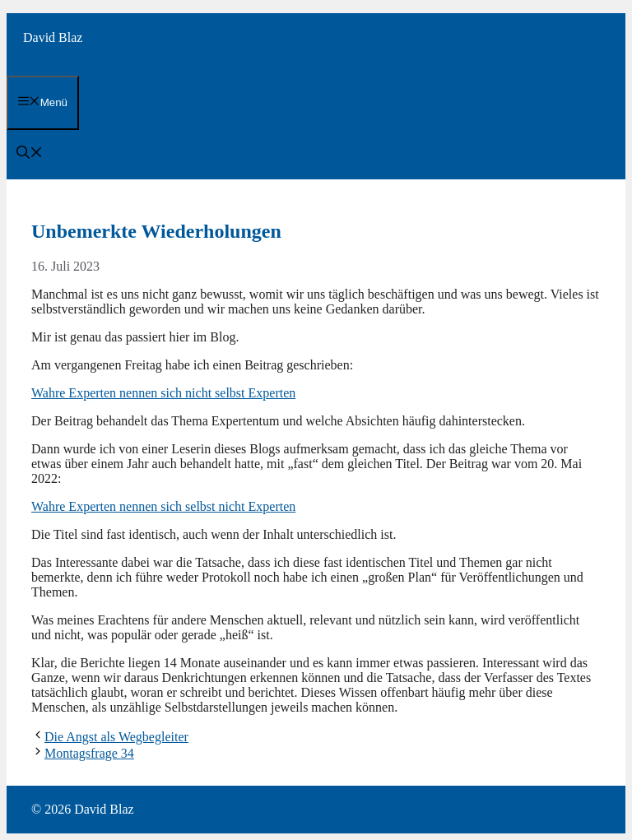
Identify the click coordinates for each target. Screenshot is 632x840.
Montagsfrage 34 (89, 753)
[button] (30, 154)
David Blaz (53, 37)
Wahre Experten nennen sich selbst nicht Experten (163, 506)
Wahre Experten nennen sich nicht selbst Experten (163, 393)
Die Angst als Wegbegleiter (116, 737)
